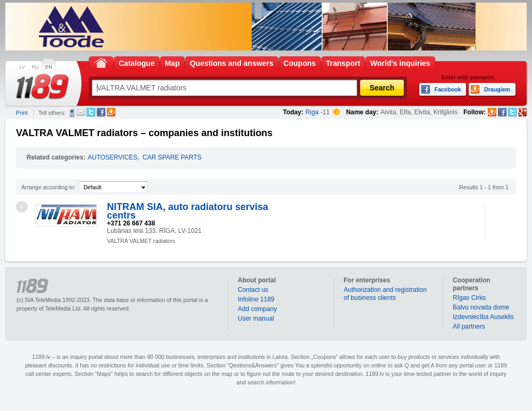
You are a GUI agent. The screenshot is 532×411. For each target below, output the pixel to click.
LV (22, 67)
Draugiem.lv (111, 112)
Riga (312, 112)
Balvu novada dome (481, 307)
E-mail (81, 112)
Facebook (101, 112)
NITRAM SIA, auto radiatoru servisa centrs (188, 211)
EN (49, 67)
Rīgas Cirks (469, 298)
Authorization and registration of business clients (385, 294)
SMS (72, 113)
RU (35, 67)
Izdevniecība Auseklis (483, 317)
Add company (257, 309)
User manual (256, 318)
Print (22, 113)
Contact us (253, 290)
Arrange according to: (48, 187)
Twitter (91, 112)
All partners (469, 326)
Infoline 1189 (256, 299)
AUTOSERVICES (113, 157)
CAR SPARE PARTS (172, 157)
